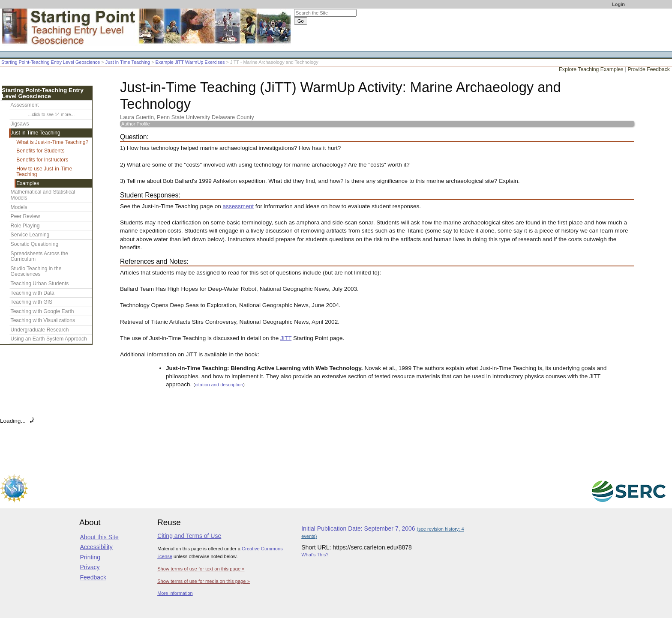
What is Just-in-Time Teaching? (52, 142)
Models (19, 207)
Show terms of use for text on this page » (201, 569)
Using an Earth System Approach (49, 339)
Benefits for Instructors (42, 160)
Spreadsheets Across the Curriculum (39, 257)
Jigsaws (20, 124)
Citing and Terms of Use (189, 536)
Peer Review (25, 216)
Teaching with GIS (31, 302)
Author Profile (136, 124)
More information (175, 593)
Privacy (90, 567)
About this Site (99, 537)
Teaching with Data (33, 293)
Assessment (25, 105)
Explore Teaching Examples (591, 69)
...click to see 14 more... (51, 115)
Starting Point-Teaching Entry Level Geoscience (51, 62)
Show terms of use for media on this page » (204, 581)
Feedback (93, 577)
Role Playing (25, 226)
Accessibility (96, 547)
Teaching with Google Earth (42, 311)
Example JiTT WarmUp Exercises (190, 62)
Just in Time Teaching (128, 62)
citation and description (219, 385)
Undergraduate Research (40, 330)
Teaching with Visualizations (43, 320)
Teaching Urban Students (40, 284)
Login (618, 4)
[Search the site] (325, 13)
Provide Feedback (649, 69)
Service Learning (30, 235)
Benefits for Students (40, 151)
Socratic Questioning (35, 244)
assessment (238, 206)
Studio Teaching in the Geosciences (36, 272)
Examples (28, 183)
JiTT (286, 338)
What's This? (315, 555)
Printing (90, 557)
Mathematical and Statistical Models (43, 195)
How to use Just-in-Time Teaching (44, 172)
